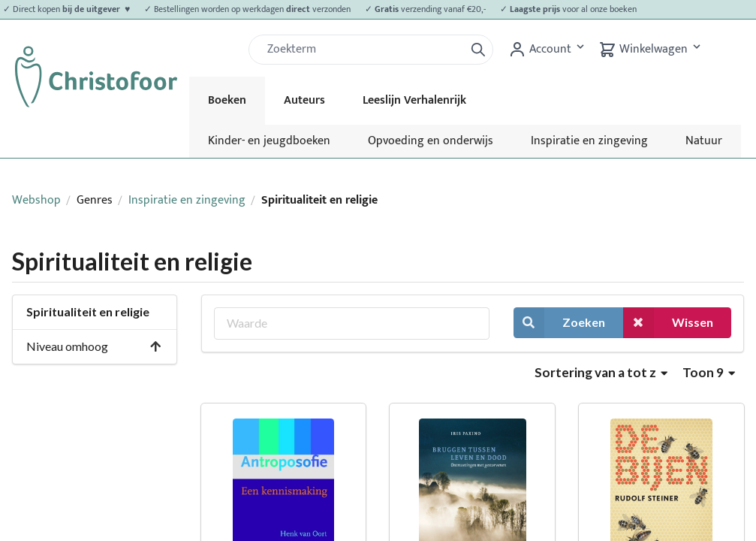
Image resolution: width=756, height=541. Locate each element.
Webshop (36, 200)
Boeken (227, 100)
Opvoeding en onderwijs (431, 141)
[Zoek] (363, 50)
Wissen (668, 323)
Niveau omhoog (94, 346)
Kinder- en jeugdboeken (269, 141)
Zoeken (559, 323)
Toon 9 (709, 372)
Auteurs (304, 100)
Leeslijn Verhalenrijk (414, 100)
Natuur (704, 141)
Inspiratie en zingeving (589, 141)
